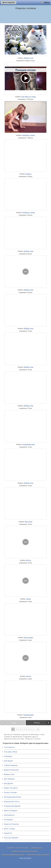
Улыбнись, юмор (28, 135)
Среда (29, 599)
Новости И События (11, 824)
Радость (29, 174)
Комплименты (9, 815)
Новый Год (8, 833)
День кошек (29, 637)
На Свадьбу (8, 820)
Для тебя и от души (29, 97)
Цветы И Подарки (11, 811)
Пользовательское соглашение (38, 855)
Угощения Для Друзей (12, 806)
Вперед (37, 723)
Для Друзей (8, 783)
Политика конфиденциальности (13, 855)
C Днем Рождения (11, 765)
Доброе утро (29, 58)
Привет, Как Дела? (11, 788)
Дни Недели (8, 761)
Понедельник (28, 715)
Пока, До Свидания (11, 838)
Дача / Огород (9, 829)
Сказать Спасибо (10, 792)
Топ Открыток (9, 747)
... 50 (37, 729)
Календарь (8, 756)
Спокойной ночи (29, 444)
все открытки (9, 2)
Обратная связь (37, 848)
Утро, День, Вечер (11, 752)
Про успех (29, 522)
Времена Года (9, 774)
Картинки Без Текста (12, 802)
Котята (29, 560)
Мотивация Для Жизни (13, 797)
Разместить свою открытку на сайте (25, 851)
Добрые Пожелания (11, 770)
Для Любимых (9, 779)
